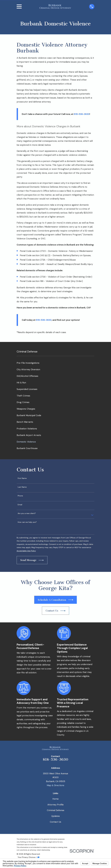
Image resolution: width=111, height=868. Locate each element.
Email (20, 505)
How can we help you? (27, 522)
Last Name (22, 487)
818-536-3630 (55, 759)
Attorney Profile (55, 805)
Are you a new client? (27, 513)
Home (55, 799)
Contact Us (55, 822)
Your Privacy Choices (29, 857)
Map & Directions (55, 785)
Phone (20, 496)
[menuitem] (55, 363)
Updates (56, 816)
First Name (22, 478)
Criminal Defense (56, 810)
